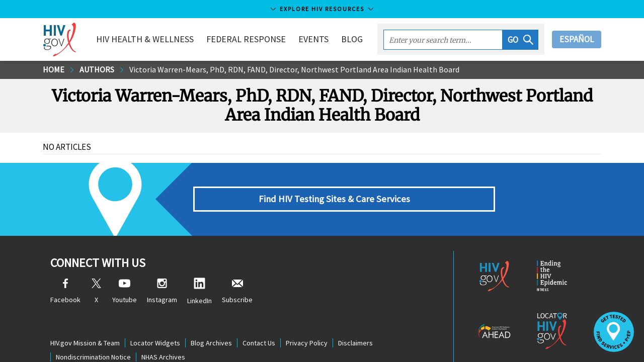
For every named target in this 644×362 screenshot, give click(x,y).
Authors (97, 69)
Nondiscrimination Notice (93, 357)
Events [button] (313, 39)
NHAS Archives (163, 357)
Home (54, 69)
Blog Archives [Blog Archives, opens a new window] (211, 343)
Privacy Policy (307, 343)
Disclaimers (355, 343)
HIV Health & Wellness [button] (145, 39)
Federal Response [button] (246, 39)
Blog (352, 39)
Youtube (125, 291)
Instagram (162, 291)
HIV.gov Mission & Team (85, 343)
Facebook (65, 291)
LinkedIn (199, 291)
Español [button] (577, 39)
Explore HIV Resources (322, 9)
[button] (520, 40)
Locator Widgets (155, 343)
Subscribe (237, 291)
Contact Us (259, 343)
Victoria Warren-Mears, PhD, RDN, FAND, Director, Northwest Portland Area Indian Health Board (294, 69)
